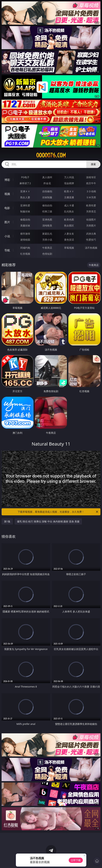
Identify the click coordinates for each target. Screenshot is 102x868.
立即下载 (76, 860)
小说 (7, 236)
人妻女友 (69, 234)
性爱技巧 (91, 240)
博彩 (7, 180)
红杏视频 (25, 254)
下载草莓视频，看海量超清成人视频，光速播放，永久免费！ (58, 512)
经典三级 (47, 211)
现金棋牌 (69, 183)
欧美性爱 (91, 205)
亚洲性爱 (25, 205)
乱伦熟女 (69, 211)
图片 (7, 222)
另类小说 (47, 240)
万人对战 (69, 177)
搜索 (93, 164)
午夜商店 (47, 248)
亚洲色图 (47, 220)
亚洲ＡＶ (25, 191)
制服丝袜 (25, 211)
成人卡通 (69, 205)
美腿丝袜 (25, 226)
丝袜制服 (47, 197)
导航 (7, 250)
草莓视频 (69, 248)
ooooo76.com (51, 155)
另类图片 (91, 226)
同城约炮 (25, 248)
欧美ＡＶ (69, 191)
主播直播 (69, 197)
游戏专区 (91, 177)
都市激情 (25, 234)
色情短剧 (47, 254)
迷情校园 (25, 240)
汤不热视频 (91, 248)
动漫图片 (91, 220)
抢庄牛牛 (91, 183)
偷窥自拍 (25, 220)
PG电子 (25, 177)
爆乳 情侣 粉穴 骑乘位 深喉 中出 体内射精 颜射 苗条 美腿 (48, 521)
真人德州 (47, 177)
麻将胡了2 (25, 183)
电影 (7, 208)
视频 (7, 194)
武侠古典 (91, 234)
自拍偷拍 (47, 191)
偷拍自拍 (47, 205)
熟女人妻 (25, 197)
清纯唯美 (47, 226)
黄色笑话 (69, 240)
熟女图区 (69, 226)
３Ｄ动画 (91, 191)
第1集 (7, 521)
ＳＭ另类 (91, 197)
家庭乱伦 (47, 234)
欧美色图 (69, 220)
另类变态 (91, 211)
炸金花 (47, 183)
